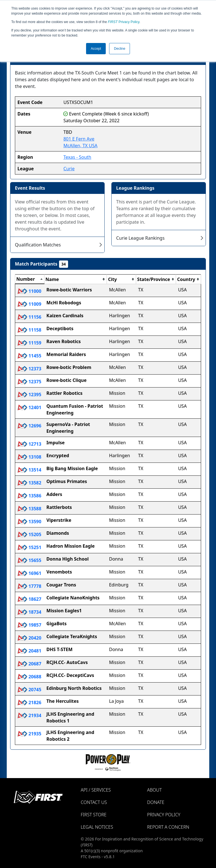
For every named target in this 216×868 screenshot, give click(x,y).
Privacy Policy (124, 22)
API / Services (96, 790)
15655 (29, 560)
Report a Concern (168, 827)
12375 (29, 382)
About (154, 790)
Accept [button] (96, 49)
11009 (29, 304)
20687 (29, 664)
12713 (29, 444)
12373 (29, 369)
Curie (69, 169)
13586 (29, 496)
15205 (29, 534)
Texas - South (77, 157)
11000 (29, 291)
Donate (156, 802)
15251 (29, 547)
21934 (29, 715)
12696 (29, 426)
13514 (29, 470)
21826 (29, 702)
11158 (29, 330)
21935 (29, 734)
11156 (29, 317)
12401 (29, 407)
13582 (29, 483)
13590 (29, 522)
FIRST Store (94, 815)
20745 (29, 690)
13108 (29, 457)
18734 (29, 612)
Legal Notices (97, 827)
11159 (29, 343)
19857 (29, 625)
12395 (29, 395)
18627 (29, 599)
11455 (29, 356)
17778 (29, 586)
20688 (29, 677)
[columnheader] (30, 279)
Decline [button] (120, 49)
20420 (29, 638)
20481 (29, 651)
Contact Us (94, 802)
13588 (29, 509)
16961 (29, 573)
